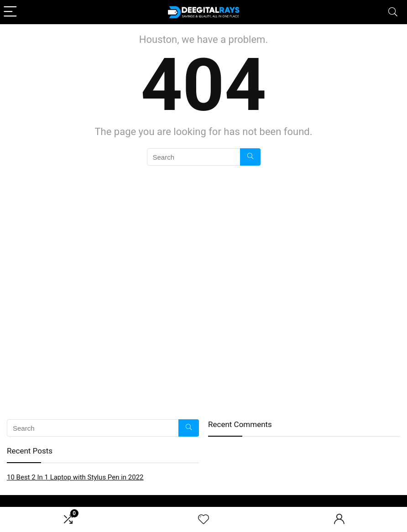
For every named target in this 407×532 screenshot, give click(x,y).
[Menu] (11, 12)
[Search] (393, 12)
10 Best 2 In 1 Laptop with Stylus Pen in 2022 (75, 477)
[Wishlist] (203, 520)
